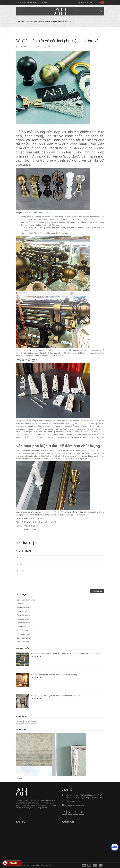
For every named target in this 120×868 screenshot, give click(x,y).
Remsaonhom (31, 722)
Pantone (20, 722)
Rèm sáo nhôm (23, 619)
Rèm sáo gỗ (22, 611)
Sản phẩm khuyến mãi (26, 600)
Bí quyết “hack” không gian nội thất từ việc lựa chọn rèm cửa (55, 696)
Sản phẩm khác (23, 634)
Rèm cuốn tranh (23, 623)
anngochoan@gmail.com (75, 805)
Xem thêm (20, 778)
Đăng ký (93, 2)
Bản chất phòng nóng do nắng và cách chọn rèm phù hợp (54, 675)
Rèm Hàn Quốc (23, 607)
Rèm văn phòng (23, 615)
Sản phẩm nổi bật (24, 638)
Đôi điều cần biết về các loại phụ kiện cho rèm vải (57, 41)
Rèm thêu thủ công (25, 626)
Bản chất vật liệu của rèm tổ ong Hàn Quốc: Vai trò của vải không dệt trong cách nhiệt (66, 654)
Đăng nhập (84, 2)
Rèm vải (20, 604)
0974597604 (22, 2)
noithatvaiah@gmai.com (38, 2)
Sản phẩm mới (23, 642)
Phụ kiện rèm (22, 630)
